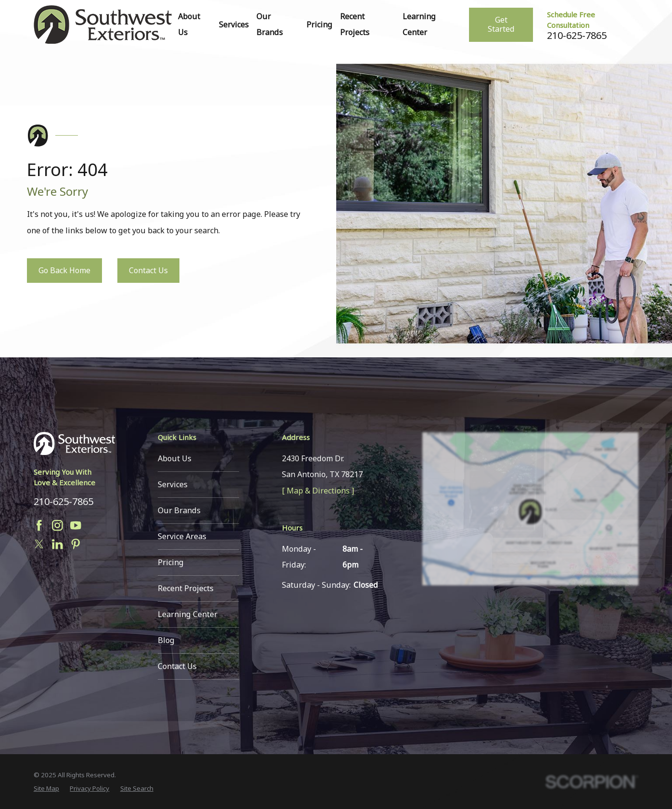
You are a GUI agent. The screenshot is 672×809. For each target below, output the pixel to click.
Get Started (501, 24)
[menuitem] (46, 788)
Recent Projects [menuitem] (355, 25)
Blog (166, 640)
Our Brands (179, 510)
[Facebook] (39, 525)
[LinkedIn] (57, 544)
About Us (175, 458)
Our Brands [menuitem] (270, 25)
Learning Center (188, 614)
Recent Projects (186, 588)
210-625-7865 (577, 36)
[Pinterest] (76, 544)
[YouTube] (76, 525)
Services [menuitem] (234, 25)
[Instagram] (57, 525)
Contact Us (148, 270)
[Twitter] (39, 544)
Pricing (171, 562)
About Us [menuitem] (189, 25)
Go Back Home (64, 270)
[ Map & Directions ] (318, 491)
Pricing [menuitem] (319, 25)
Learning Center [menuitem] (419, 25)
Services (173, 484)
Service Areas (182, 536)
